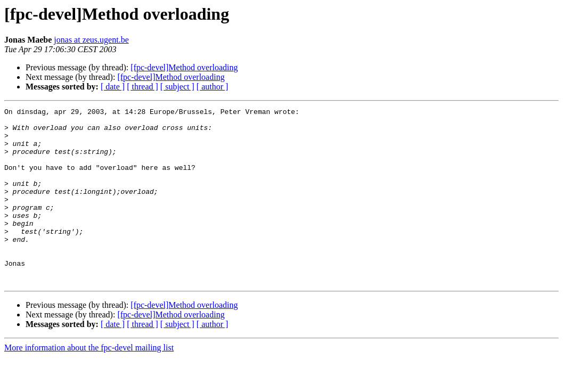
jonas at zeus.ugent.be (91, 40)
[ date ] (113, 87)
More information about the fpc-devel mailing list (89, 383)
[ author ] (213, 87)
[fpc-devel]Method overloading (184, 67)
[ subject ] (177, 87)
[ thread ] (142, 87)
